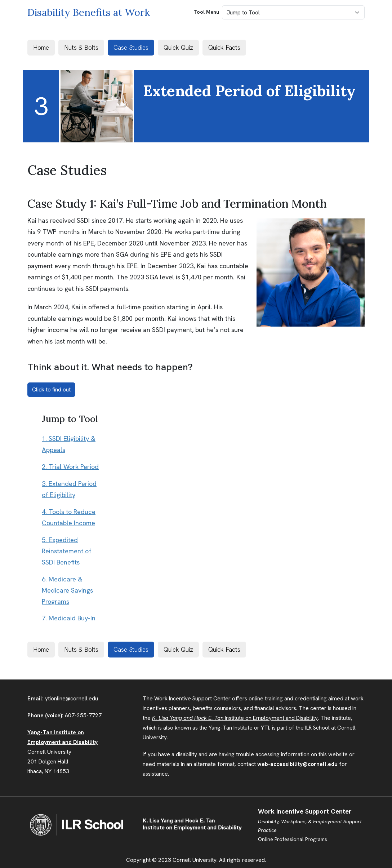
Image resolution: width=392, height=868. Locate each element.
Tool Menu (206, 12)
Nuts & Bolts (81, 47)
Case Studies (131, 47)
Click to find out (51, 389)
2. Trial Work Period (70, 467)
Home (41, 47)
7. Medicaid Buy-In (69, 618)
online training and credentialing (288, 699)
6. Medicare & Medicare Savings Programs (67, 590)
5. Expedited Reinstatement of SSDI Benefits (66, 551)
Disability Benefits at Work (89, 12)
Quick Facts (224, 47)
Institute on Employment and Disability (235, 718)
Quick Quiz (178, 47)
